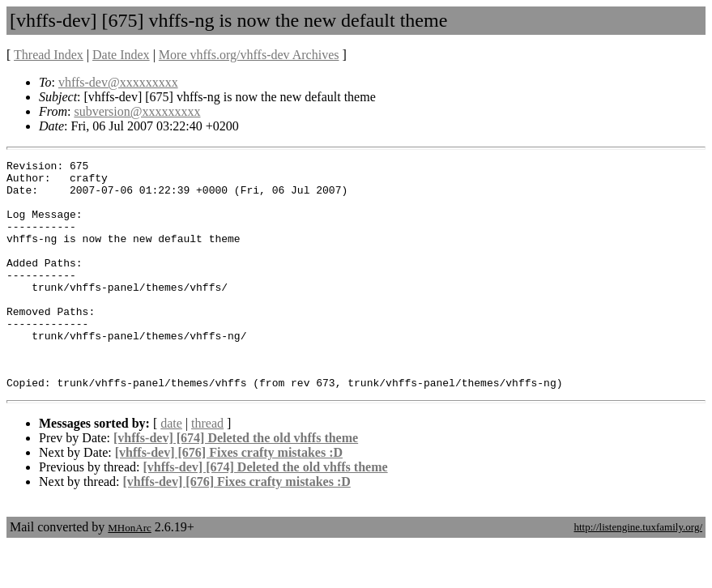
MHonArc (129, 571)
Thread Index (49, 55)
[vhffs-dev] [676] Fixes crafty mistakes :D (229, 496)
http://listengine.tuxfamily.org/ (638, 571)
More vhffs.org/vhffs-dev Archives (249, 55)
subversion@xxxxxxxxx (137, 111)
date (171, 467)
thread (207, 467)
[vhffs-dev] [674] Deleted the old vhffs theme (236, 481)
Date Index (121, 55)
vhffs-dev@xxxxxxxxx (118, 82)
